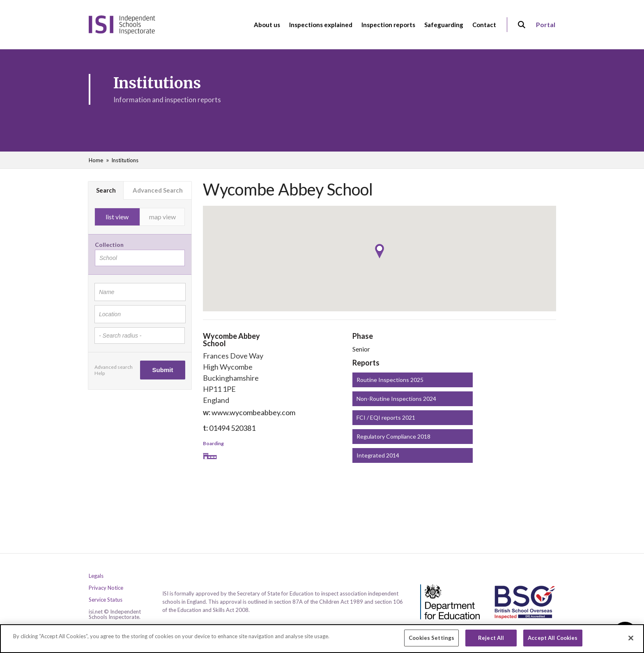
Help (100, 373)
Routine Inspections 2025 (390, 380)
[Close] (631, 641)
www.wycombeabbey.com (253, 412)
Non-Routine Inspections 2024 (396, 399)
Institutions (125, 160)
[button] (379, 251)
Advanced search (114, 367)
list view (117, 217)
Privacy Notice (106, 588)
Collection (109, 245)
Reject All (491, 641)
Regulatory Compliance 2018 (393, 436)
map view (162, 217)
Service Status (106, 600)
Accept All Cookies (553, 641)
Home (96, 160)
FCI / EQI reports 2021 (386, 417)
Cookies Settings (431, 641)
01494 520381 (232, 428)
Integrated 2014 (378, 455)
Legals (96, 576)
